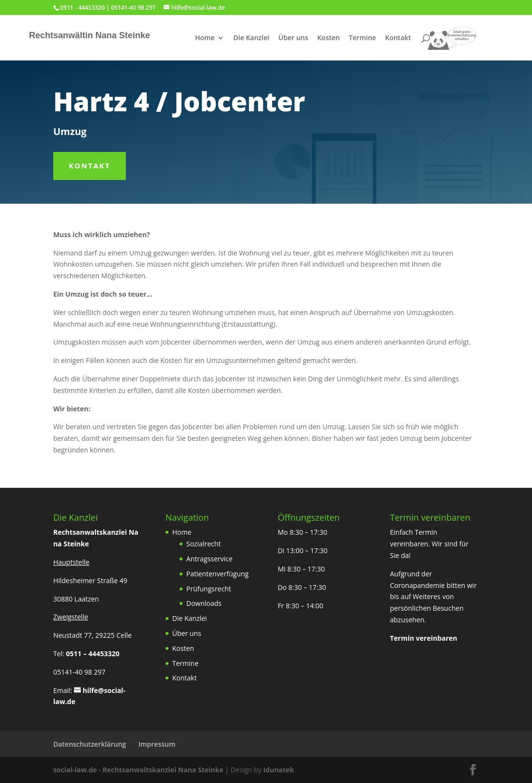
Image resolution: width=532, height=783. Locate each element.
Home (205, 38)
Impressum (157, 744)
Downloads (204, 603)
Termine (363, 38)
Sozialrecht (204, 544)
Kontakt (398, 38)
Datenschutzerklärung (90, 744)
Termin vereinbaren (423, 638)
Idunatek (279, 770)
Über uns (293, 38)
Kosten (328, 38)
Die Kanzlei (251, 38)
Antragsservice (210, 559)
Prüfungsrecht (209, 589)
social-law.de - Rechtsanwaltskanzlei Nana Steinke (139, 770)
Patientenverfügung (218, 574)
